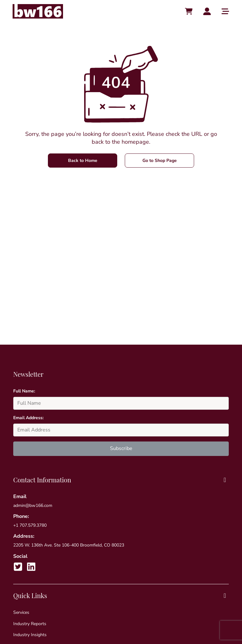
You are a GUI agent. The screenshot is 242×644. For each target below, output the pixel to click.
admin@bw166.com (33, 505)
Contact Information (121, 480)
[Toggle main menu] (225, 11)
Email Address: (28, 418)
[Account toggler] (207, 11)
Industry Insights (30, 635)
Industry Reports (30, 624)
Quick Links (121, 595)
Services (21, 612)
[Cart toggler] (189, 11)
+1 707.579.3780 (30, 525)
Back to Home (83, 161)
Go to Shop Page (160, 161)
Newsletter (28, 374)
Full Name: (24, 391)
